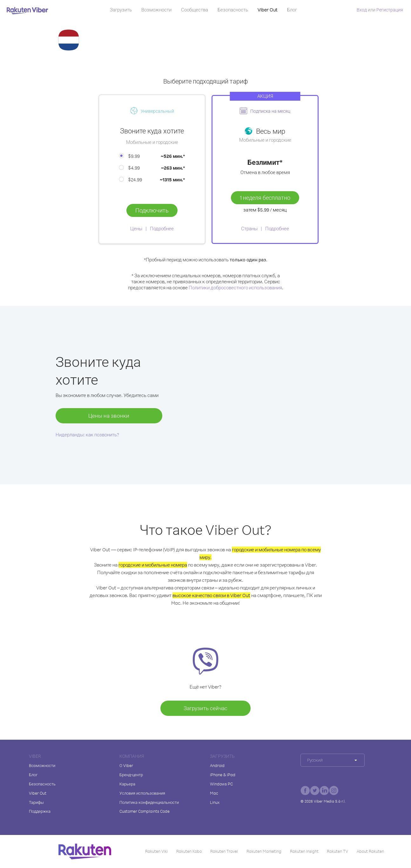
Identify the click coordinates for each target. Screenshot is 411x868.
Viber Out (268, 10)
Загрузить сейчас (205, 708)
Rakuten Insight (304, 851)
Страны (249, 229)
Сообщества (195, 10)
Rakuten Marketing (264, 851)
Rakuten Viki (156, 851)
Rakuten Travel (224, 851)
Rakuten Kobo (189, 851)
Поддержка (40, 811)
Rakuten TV (337, 851)
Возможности (156, 10)
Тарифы (36, 802)
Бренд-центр (131, 775)
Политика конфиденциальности (149, 802)
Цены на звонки (109, 416)
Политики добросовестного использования (235, 288)
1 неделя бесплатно (265, 198)
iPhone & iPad (223, 775)
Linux (215, 802)
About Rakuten (370, 851)
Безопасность (233, 10)
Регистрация (390, 10)
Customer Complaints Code (145, 811)
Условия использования (142, 793)
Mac (214, 793)
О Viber (126, 765)
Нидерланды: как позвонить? (87, 435)
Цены (136, 229)
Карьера (127, 784)
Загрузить (121, 10)
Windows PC (221, 784)
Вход (362, 10)
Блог (292, 10)
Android (217, 765)
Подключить (152, 210)
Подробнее (162, 229)
